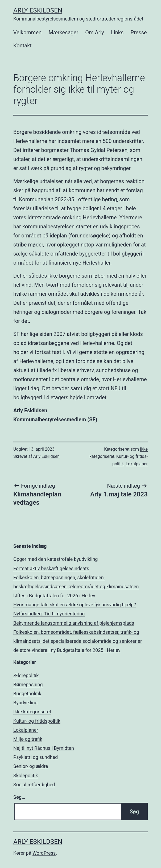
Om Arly (94, 32)
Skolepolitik (26, 776)
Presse (139, 32)
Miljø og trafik (28, 739)
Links (117, 32)
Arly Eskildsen (38, 10)
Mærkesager (63, 32)
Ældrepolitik (26, 675)
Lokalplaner (137, 464)
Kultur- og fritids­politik (37, 721)
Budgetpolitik (27, 694)
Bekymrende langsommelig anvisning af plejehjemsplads (74, 623)
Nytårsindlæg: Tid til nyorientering (49, 614)
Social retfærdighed (34, 785)
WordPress (44, 853)
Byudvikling (25, 703)
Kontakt (22, 46)
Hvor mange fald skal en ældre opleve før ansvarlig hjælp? (75, 605)
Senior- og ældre (31, 766)
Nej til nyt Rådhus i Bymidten (44, 748)
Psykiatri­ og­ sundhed (36, 757)
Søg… (19, 797)
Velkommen (27, 32)
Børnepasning (28, 684)
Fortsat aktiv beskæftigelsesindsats (51, 568)
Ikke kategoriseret (32, 712)
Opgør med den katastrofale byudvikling (55, 559)
